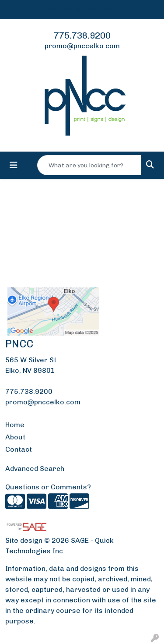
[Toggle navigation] (14, 165)
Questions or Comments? (48, 487)
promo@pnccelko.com (82, 46)
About (15, 437)
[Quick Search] (89, 165)
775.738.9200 (82, 35)
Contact (19, 449)
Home (15, 425)
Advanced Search (35, 469)
